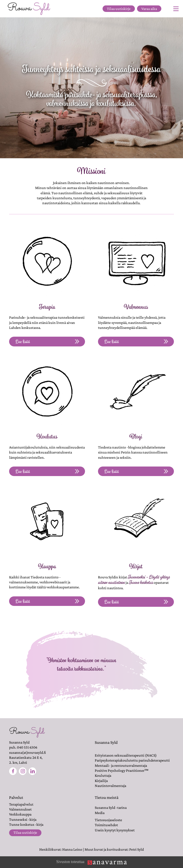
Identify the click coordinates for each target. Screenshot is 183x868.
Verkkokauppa (20, 814)
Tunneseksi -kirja (23, 819)
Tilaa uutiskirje (119, 9)
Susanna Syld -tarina (111, 808)
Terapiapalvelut (21, 804)
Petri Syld (136, 849)
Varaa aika (149, 9)
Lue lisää (47, 342)
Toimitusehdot (106, 825)
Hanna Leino (72, 849)
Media (100, 813)
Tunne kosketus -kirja (26, 824)
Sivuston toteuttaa (91, 862)
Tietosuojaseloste (108, 820)
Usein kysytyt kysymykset (115, 830)
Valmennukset (20, 809)
